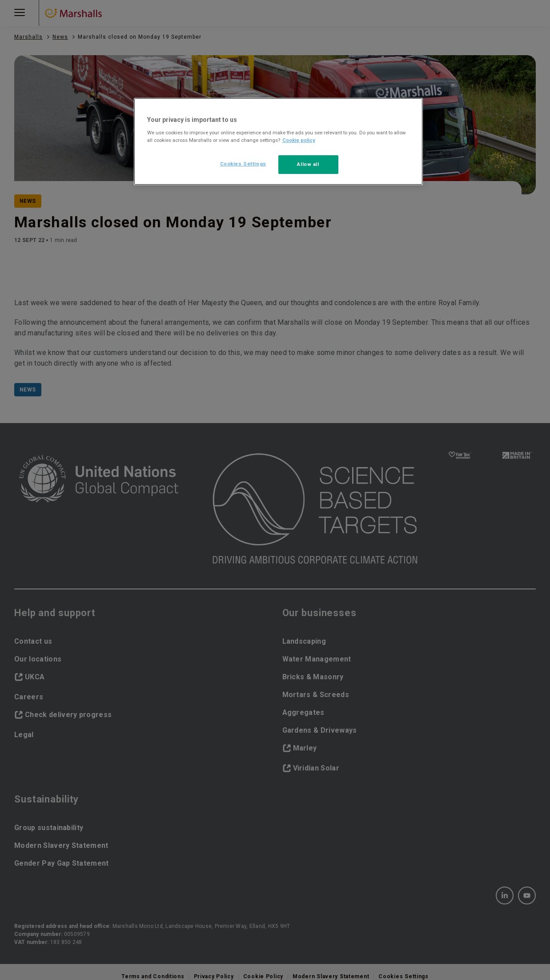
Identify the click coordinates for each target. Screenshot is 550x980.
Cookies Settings (243, 164)
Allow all (308, 164)
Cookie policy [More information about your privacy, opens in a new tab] (299, 140)
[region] (278, 141)
